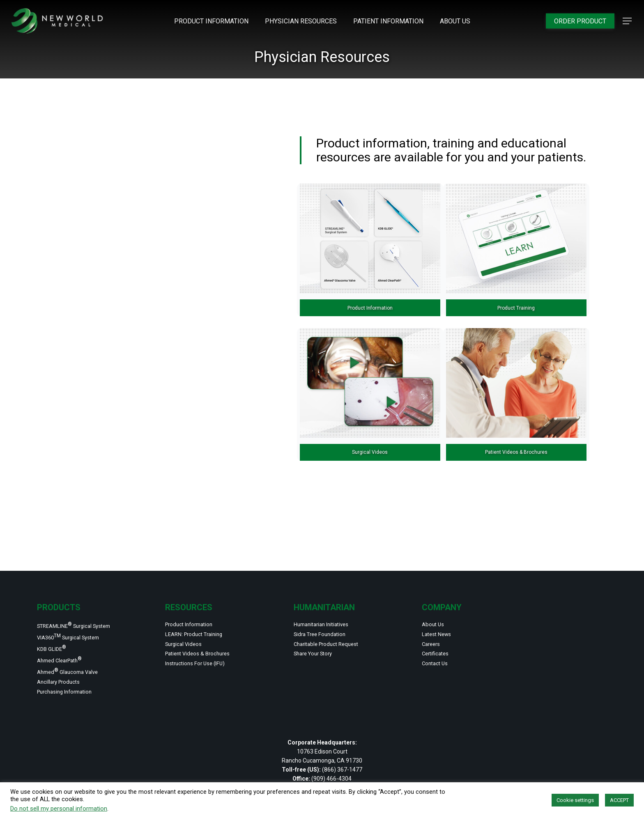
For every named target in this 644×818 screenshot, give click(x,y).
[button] (628, 21)
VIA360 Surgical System (78, 623)
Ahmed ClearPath (66, 652)
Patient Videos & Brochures (207, 644)
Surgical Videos (189, 632)
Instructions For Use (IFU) (205, 657)
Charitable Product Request (336, 632)
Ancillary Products (65, 678)
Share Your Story (319, 644)
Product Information (197, 607)
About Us (436, 607)
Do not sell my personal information (59, 809)
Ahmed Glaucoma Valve (76, 666)
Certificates (440, 644)
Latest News (441, 620)
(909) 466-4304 (331, 779)
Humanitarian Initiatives (330, 607)
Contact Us (439, 657)
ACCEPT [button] (619, 800)
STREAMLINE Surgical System (85, 609)
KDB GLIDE (56, 637)
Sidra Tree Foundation (328, 620)
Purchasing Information (74, 691)
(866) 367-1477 (342, 770)
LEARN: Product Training (202, 620)
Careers (434, 632)
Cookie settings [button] (575, 800)
